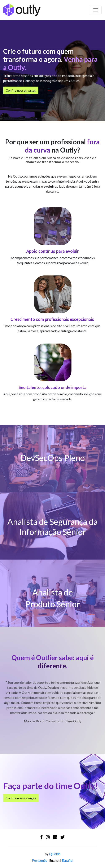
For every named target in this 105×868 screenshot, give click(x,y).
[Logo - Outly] (22, 10)
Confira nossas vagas (21, 90)
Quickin (55, 854)
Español (67, 860)
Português (40, 860)
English (54, 860)
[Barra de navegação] (96, 10)
